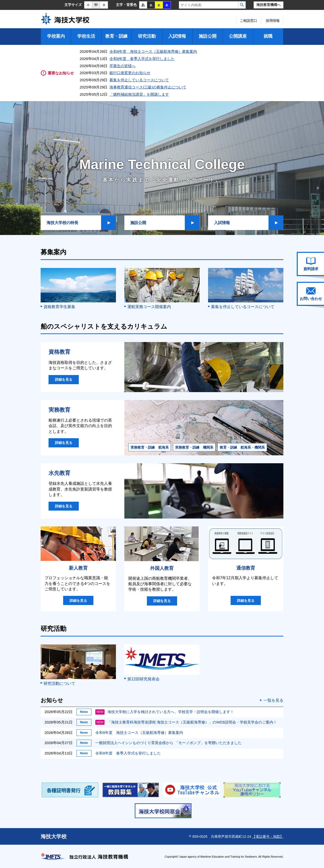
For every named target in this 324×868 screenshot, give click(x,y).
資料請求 (311, 264)
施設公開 (208, 36)
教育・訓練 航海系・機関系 (242, 447)
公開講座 (238, 36)
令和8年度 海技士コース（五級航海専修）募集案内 (153, 51)
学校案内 (56, 36)
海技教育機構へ (269, 5)
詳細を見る (64, 379)
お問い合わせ (311, 294)
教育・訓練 (116, 36)
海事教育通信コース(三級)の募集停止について (148, 87)
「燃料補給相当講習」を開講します (139, 94)
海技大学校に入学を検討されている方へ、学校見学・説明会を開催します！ (165, 712)
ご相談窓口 (248, 21)
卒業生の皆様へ (122, 66)
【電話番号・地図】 (268, 837)
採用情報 (273, 21)
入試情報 (177, 36)
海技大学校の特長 (62, 223)
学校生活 (86, 36)
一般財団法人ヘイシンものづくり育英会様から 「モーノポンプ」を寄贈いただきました (168, 743)
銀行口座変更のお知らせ (130, 73)
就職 (268, 36)
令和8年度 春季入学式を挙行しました (142, 59)
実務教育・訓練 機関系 (194, 447)
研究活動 (147, 36)
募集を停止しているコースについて (139, 80)
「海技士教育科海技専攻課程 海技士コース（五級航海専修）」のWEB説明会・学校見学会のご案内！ (186, 722)
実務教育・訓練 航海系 (150, 447)
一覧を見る (273, 700)
